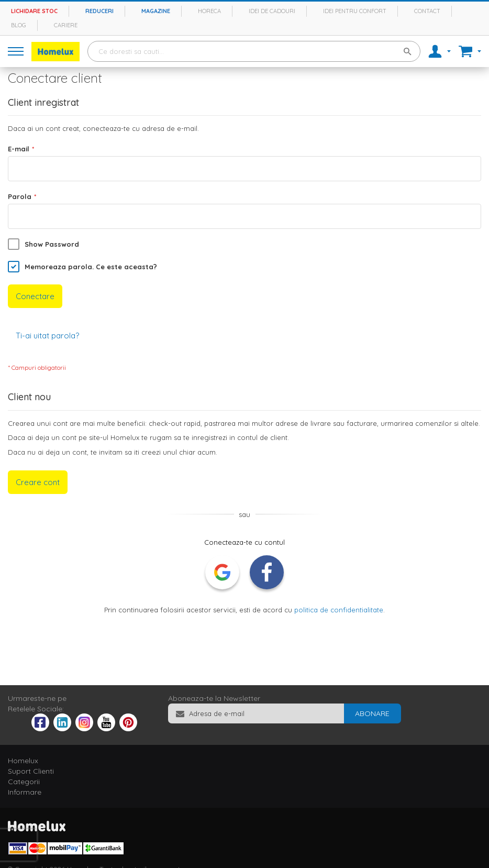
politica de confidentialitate (339, 610)
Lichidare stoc (34, 11)
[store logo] (55, 52)
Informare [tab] (25, 792)
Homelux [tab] (23, 761)
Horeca (209, 11)
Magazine (156, 11)
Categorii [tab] (24, 782)
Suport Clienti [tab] (31, 771)
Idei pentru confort (355, 11)
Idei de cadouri (272, 11)
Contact (427, 11)
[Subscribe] (372, 713)
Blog (19, 25)
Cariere (66, 25)
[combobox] (254, 51)
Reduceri (99, 11)
